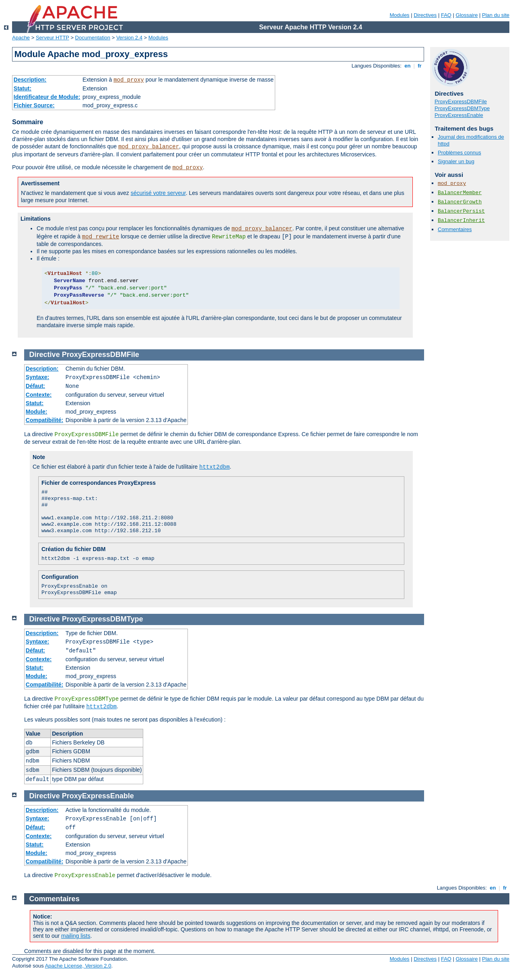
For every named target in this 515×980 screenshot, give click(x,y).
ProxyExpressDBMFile (461, 101)
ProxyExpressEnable (459, 115)
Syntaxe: (37, 377)
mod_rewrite (101, 237)
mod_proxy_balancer (149, 147)
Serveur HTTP (53, 38)
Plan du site (496, 15)
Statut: (23, 88)
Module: (37, 412)
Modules (399, 15)
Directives (425, 15)
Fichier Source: (34, 105)
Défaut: (35, 386)
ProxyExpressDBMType (462, 108)
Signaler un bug (456, 161)
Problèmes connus (459, 153)
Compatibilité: (44, 420)
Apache (21, 38)
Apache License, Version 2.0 (78, 966)
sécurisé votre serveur (158, 193)
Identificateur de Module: (47, 97)
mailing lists (76, 936)
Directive (45, 355)
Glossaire (467, 15)
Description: (30, 80)
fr (420, 66)
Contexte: (39, 395)
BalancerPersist (461, 211)
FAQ (446, 15)
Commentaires (455, 229)
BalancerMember (460, 193)
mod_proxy (129, 80)
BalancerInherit (461, 220)
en (408, 66)
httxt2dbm (214, 467)
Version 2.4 (129, 38)
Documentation (93, 38)
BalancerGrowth (460, 202)
